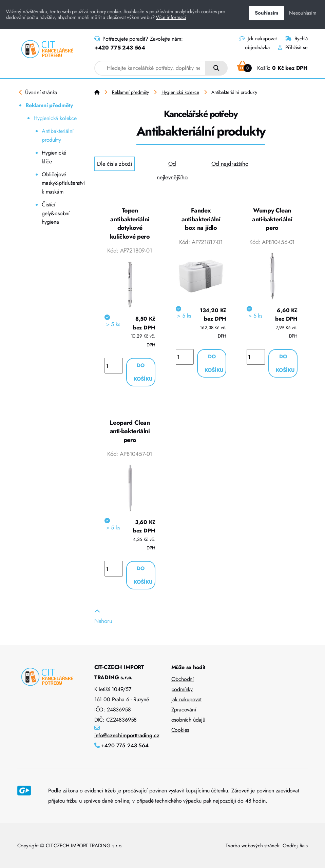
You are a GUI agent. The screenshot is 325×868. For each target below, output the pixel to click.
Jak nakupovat (258, 39)
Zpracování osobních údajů (188, 715)
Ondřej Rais (295, 846)
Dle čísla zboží (114, 164)
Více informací (171, 17)
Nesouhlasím (303, 13)
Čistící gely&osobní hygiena (56, 213)
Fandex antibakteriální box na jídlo (201, 219)
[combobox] (150, 68)
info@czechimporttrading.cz (127, 735)
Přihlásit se (293, 47)
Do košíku (143, 372)
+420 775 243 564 (120, 48)
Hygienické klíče (54, 157)
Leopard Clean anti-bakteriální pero (130, 431)
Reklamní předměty (49, 105)
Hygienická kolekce (55, 118)
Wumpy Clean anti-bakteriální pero (272, 219)
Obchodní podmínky (183, 684)
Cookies (180, 730)
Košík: (272, 68)
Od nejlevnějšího (172, 170)
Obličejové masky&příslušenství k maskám (59, 183)
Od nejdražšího (230, 164)
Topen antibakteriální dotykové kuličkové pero (130, 224)
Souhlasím (266, 13)
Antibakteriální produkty (58, 135)
